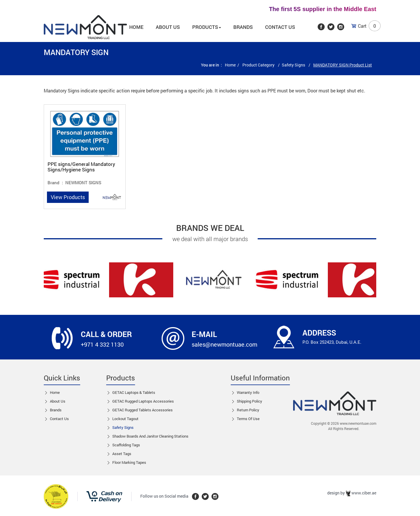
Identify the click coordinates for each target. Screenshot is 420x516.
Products (207, 27)
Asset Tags (122, 454)
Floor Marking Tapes (129, 462)
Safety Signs (294, 65)
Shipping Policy (250, 401)
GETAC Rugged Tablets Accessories (142, 410)
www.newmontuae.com (358, 423)
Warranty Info (248, 392)
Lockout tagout (125, 419)
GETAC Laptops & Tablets (134, 392)
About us (168, 27)
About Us (58, 401)
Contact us (59, 419)
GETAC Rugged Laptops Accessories (143, 401)
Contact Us (280, 27)
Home (136, 27)
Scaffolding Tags (126, 445)
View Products (68, 197)
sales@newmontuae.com (224, 344)
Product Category (259, 65)
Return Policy (248, 410)
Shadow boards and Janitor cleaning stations (150, 436)
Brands (243, 27)
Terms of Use (248, 419)
